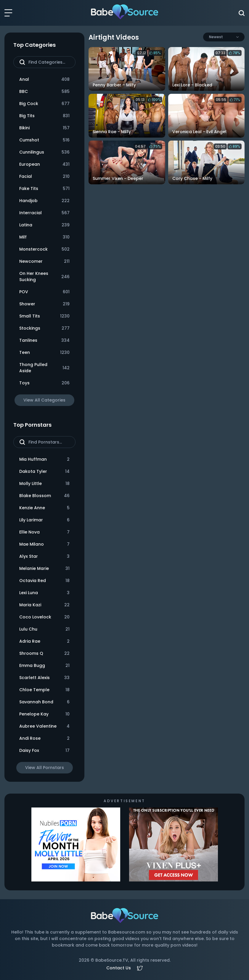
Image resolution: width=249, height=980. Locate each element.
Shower (44, 304)
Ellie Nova (44, 532)
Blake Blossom (44, 496)
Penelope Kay (44, 714)
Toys (44, 383)
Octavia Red (44, 581)
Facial (44, 177)
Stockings (44, 328)
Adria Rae (44, 641)
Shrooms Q (44, 653)
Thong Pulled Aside (44, 368)
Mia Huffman (44, 459)
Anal (44, 79)
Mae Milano (44, 544)
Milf (44, 237)
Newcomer (44, 261)
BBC (44, 92)
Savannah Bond (44, 702)
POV (44, 292)
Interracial (44, 213)
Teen (44, 353)
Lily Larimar (44, 520)
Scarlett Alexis (44, 678)
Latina (44, 225)
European (44, 164)
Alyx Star (44, 556)
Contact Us (119, 968)
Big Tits (44, 116)
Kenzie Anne (44, 508)
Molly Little (44, 484)
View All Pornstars (45, 768)
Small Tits (44, 316)
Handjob (44, 201)
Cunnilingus (44, 152)
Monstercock (44, 249)
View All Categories (44, 400)
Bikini (44, 128)
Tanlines (44, 340)
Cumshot (44, 140)
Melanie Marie (44, 569)
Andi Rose (44, 738)
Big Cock (44, 104)
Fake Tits (44, 189)
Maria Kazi (44, 605)
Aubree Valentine (44, 726)
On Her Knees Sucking (44, 277)
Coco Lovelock (44, 617)
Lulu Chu (44, 629)
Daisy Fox (44, 751)
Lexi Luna (44, 593)
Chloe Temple (44, 690)
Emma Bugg (44, 666)
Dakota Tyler (44, 472)
